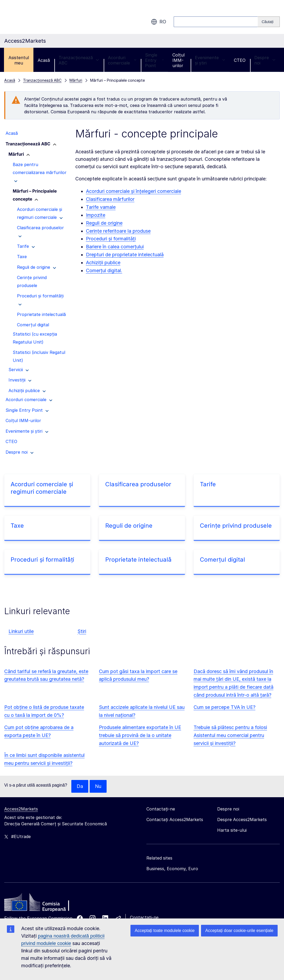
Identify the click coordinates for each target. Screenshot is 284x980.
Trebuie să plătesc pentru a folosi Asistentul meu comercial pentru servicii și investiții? (230, 735)
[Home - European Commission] (43, 904)
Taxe (17, 526)
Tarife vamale (101, 207)
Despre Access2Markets (242, 819)
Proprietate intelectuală (138, 560)
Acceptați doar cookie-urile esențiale (239, 931)
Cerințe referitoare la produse (118, 231)
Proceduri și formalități (111, 239)
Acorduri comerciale (122, 60)
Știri (82, 631)
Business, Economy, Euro (172, 869)
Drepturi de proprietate (111, 255)
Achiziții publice (103, 263)
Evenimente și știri (210, 60)
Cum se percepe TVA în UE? (224, 707)
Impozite (96, 215)
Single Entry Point (154, 60)
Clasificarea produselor (138, 484)
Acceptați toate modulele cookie (165, 931)
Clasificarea (99, 199)
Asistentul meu (19, 60)
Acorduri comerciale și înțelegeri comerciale (134, 191)
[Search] (269, 22)
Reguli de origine (104, 223)
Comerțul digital (222, 560)
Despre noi (265, 60)
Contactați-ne (144, 917)
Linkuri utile (21, 631)
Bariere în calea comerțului (115, 247)
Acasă (44, 60)
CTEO (240, 60)
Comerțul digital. (104, 270)
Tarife (208, 484)
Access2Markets (21, 809)
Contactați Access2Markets (175, 819)
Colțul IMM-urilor (178, 60)
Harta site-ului (232, 830)
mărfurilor (123, 199)
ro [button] (159, 22)
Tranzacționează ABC (79, 60)
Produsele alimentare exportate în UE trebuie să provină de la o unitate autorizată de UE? (140, 735)
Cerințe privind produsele (236, 526)
